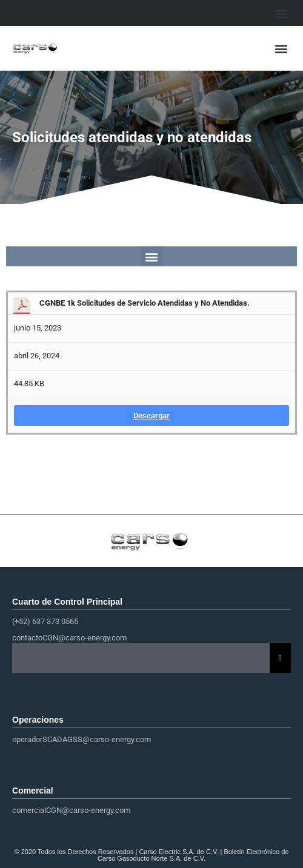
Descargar (151, 416)
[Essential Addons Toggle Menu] (280, 658)
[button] (281, 13)
